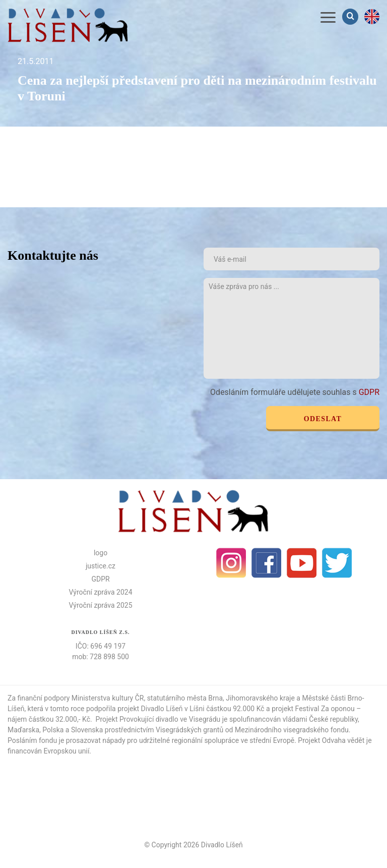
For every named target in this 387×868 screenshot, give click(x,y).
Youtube (302, 563)
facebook (267, 563)
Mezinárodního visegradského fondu (292, 730)
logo (101, 553)
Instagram (231, 563)
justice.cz (101, 566)
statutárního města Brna (185, 698)
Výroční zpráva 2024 (100, 592)
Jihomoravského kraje (260, 698)
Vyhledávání (351, 16)
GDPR (369, 392)
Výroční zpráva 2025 (100, 605)
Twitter (337, 563)
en (372, 17)
